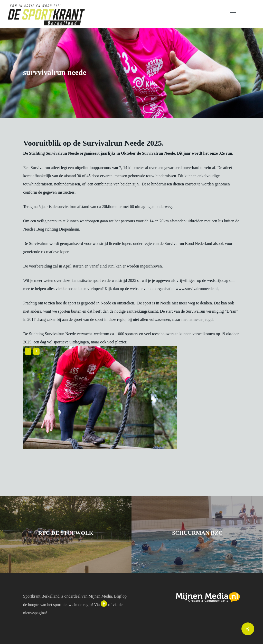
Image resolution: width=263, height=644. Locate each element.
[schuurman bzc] (197, 534)
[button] (243, 14)
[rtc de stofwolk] (66, 534)
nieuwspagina (34, 613)
